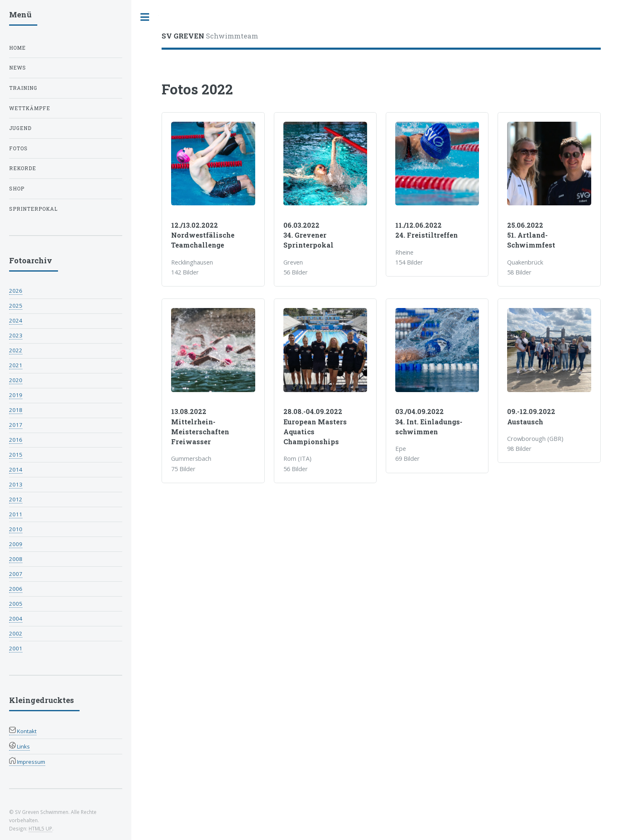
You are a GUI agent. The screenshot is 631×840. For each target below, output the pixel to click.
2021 (16, 365)
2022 (16, 350)
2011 (16, 514)
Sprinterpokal (33, 209)
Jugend (20, 128)
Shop (17, 189)
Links (19, 746)
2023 (16, 335)
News (18, 68)
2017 (16, 425)
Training (23, 88)
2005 (16, 604)
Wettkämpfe (30, 108)
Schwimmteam (210, 36)
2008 (16, 559)
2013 (16, 484)
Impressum (27, 762)
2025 (16, 306)
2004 (16, 619)
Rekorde (23, 168)
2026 (16, 291)
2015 (16, 455)
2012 (16, 499)
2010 (16, 529)
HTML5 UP (40, 828)
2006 (16, 589)
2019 (16, 395)
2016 (16, 440)
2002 (16, 633)
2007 (16, 574)
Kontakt (23, 731)
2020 (16, 380)
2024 (16, 320)
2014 (16, 469)
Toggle (145, 17)
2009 (16, 544)
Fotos (18, 148)
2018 (16, 410)
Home (17, 48)
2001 (16, 648)
